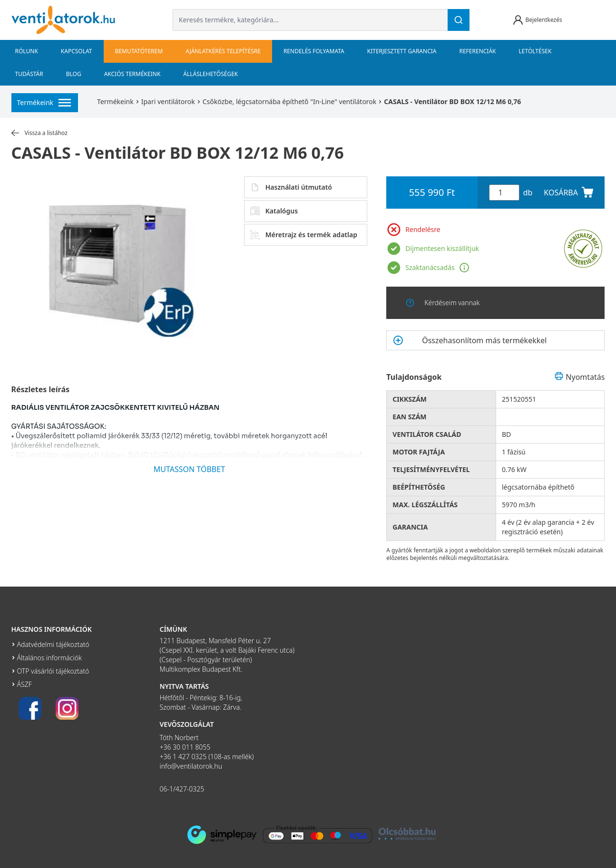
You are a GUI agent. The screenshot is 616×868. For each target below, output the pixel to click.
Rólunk (27, 51)
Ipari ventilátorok (168, 101)
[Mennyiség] (504, 193)
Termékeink (115, 101)
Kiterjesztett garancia (402, 51)
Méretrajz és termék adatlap (304, 235)
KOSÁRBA (568, 193)
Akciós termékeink (132, 74)
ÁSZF (24, 684)
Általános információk (49, 658)
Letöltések (535, 51)
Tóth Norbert (179, 738)
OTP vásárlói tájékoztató (53, 671)
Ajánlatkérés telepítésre (223, 51)
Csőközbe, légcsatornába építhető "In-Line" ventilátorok (290, 101)
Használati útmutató (291, 187)
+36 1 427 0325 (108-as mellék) (207, 757)
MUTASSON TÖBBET (189, 469)
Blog (74, 74)
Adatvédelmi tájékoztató (53, 644)
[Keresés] (459, 20)
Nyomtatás (579, 377)
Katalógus (274, 211)
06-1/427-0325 (182, 789)
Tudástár (29, 74)
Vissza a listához (39, 133)
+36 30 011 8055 (185, 747)
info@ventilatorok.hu (191, 766)
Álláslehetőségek (210, 74)
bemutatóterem (139, 51)
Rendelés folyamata (314, 51)
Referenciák (477, 51)
